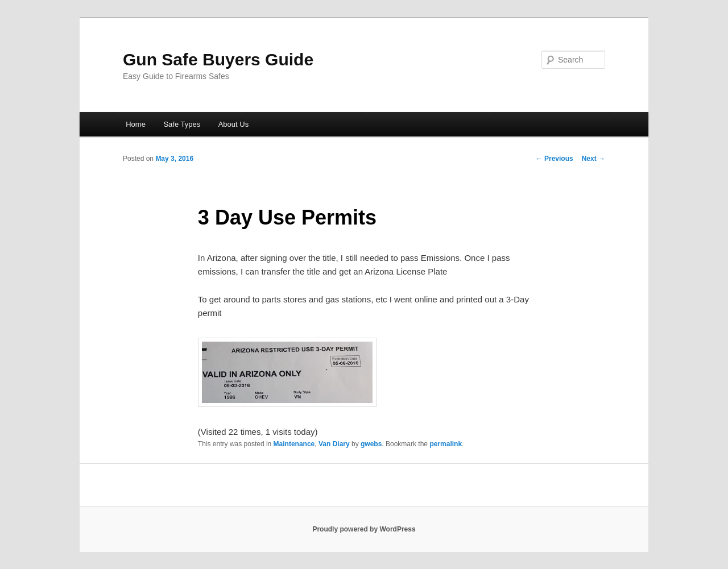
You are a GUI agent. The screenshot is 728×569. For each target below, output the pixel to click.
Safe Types (182, 124)
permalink (446, 444)
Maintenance (294, 444)
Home (136, 124)
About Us (233, 124)
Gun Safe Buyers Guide (218, 59)
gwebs (371, 444)
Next (593, 159)
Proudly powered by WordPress (364, 529)
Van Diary (334, 444)
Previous (555, 159)
